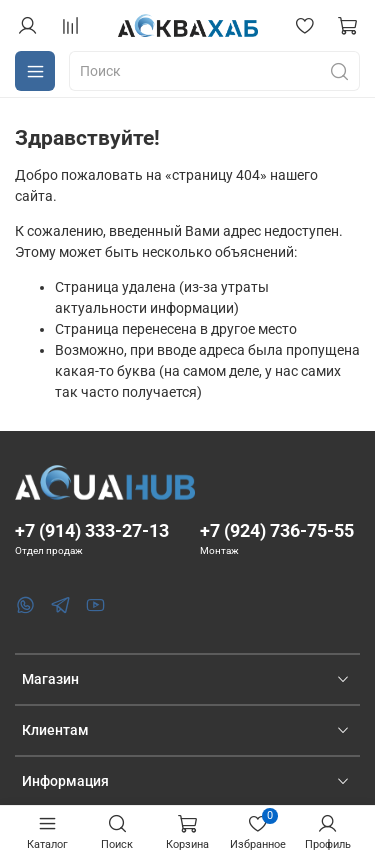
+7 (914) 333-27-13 (92, 530)
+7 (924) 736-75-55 (277, 530)
